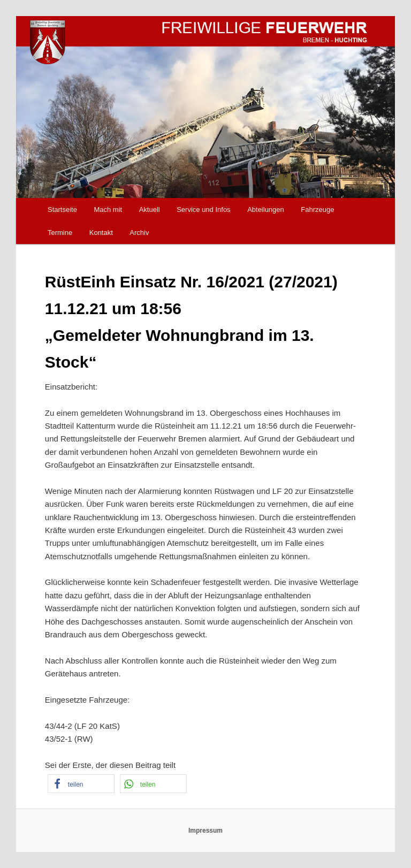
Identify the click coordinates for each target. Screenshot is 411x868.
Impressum (205, 831)
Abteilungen (266, 210)
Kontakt (101, 233)
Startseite (62, 210)
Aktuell (150, 210)
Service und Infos (203, 210)
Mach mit (108, 210)
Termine (60, 233)
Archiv (139, 233)
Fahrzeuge (317, 210)
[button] (81, 784)
